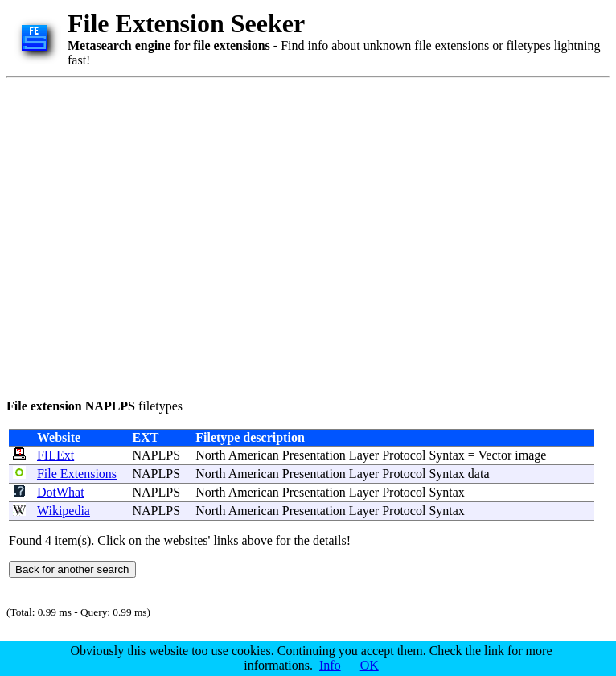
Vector (495, 455)
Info (330, 665)
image (530, 455)
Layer (364, 455)
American (254, 455)
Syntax (446, 455)
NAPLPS (156, 455)
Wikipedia (64, 511)
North (210, 455)
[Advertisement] (151, 235)
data (479, 474)
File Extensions (77, 474)
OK (370, 665)
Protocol (404, 455)
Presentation (314, 455)
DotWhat (61, 492)
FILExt (55, 455)
